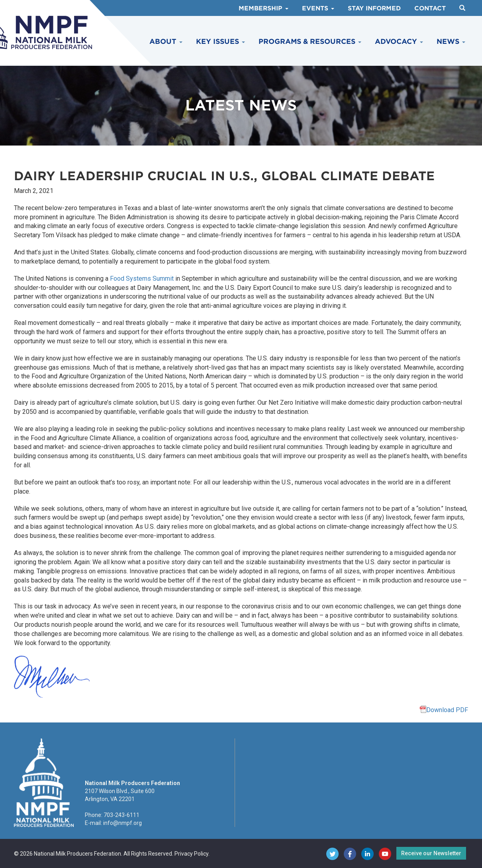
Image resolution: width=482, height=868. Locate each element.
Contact (430, 8)
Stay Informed (374, 8)
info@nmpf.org (122, 823)
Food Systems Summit (142, 279)
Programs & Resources (310, 41)
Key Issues (220, 41)
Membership (264, 8)
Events (318, 8)
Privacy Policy (191, 854)
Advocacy (399, 41)
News (451, 41)
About (166, 41)
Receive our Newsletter (431, 853)
